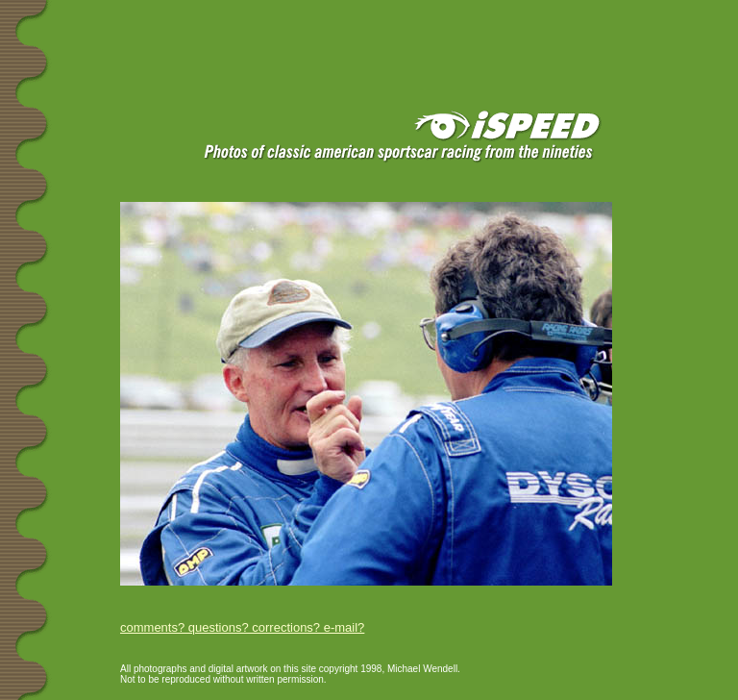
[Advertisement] (230, 31)
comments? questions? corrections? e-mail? (242, 627)
